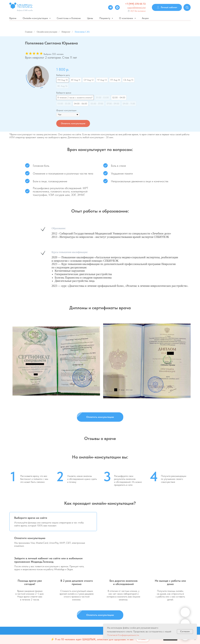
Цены (90, 18)
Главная (29, 32)
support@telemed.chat (136, 7)
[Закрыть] (195, 639)
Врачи (13, 18)
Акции (145, 18)
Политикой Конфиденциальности (123, 635)
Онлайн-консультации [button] (36, 18)
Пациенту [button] (105, 18)
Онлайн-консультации (47, 32)
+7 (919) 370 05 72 (135, 4)
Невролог (66, 32)
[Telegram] (110, 7)
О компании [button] (126, 18)
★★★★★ (34, 53)
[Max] (117, 7)
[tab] (53, 522)
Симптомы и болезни (69, 18)
